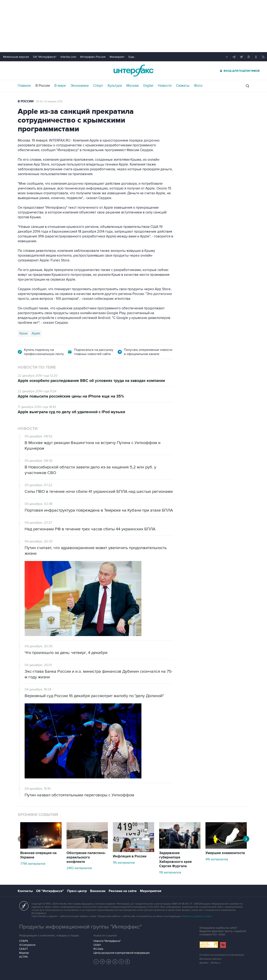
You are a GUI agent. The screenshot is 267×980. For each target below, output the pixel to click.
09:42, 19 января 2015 (49, 102)
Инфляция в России (130, 856)
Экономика (80, 86)
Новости (165, 86)
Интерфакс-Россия (93, 57)
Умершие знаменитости (225, 853)
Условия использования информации (222, 955)
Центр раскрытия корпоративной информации (122, 953)
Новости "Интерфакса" (107, 941)
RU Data (98, 949)
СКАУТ (23, 949)
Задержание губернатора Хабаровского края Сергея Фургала (175, 860)
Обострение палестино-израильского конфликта (86, 857)
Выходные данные (210, 959)
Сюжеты (183, 86)
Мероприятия (151, 891)
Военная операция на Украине (38, 855)
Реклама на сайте (123, 891)
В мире (60, 86)
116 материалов (124, 863)
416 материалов (217, 859)
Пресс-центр (77, 891)
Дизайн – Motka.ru (210, 963)
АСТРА (23, 957)
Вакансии (98, 891)
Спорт (98, 86)
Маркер (24, 953)
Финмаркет (117, 57)
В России (43, 86)
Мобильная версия (16, 57)
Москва (133, 86)
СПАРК (24, 941)
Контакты (25, 891)
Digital (148, 86)
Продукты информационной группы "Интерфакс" (81, 927)
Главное (24, 86)
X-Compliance (27, 945)
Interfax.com (68, 57)
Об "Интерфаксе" (45, 57)
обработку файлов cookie (197, 916)
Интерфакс (133, 71)
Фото (198, 86)
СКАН (97, 945)
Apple (36, 333)
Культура (115, 86)
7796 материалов (33, 864)
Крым (23, 333)
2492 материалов (79, 868)
